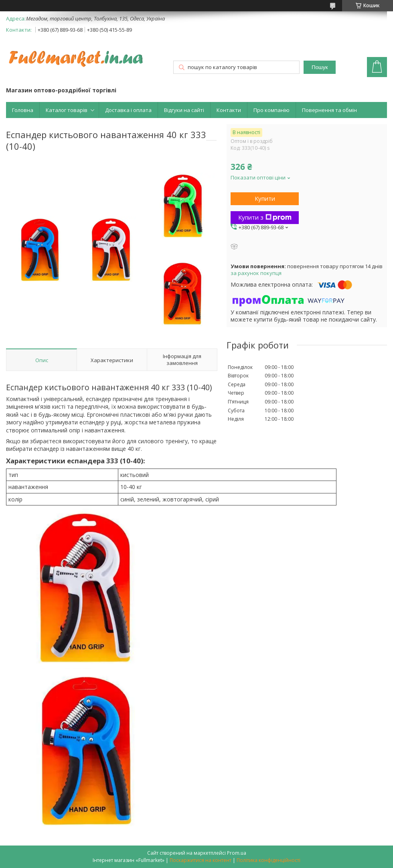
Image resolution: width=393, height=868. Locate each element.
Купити (265, 198)
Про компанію (271, 110)
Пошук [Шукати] (320, 67)
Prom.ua (237, 853)
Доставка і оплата (128, 110)
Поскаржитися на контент (201, 860)
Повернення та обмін (329, 110)
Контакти (229, 110)
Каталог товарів (67, 110)
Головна (23, 110)
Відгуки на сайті (184, 110)
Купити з (265, 217)
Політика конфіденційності (268, 860)
